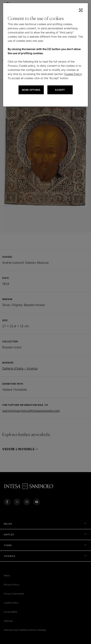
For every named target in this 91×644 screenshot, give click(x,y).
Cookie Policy (73, 74)
